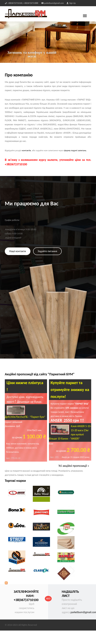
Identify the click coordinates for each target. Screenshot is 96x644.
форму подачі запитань (75, 150)
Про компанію (19, 75)
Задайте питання (47, 251)
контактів (26, 150)
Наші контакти (18, 251)
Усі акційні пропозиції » (74, 466)
